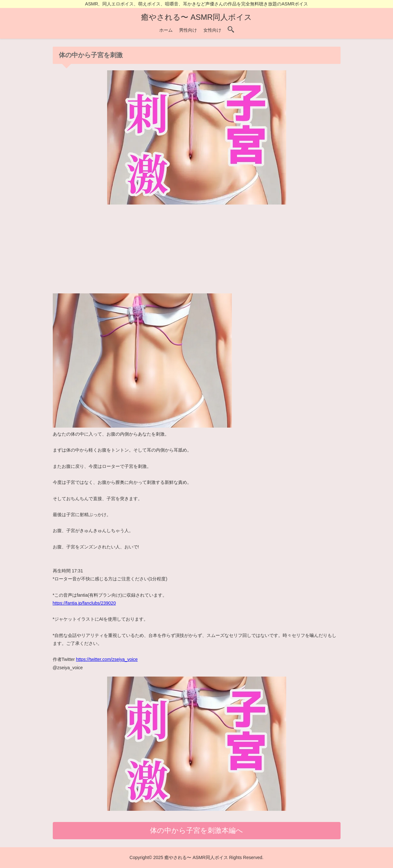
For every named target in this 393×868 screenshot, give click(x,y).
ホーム (166, 30)
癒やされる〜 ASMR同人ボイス (196, 17)
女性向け (212, 30)
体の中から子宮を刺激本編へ (196, 830)
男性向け (188, 30)
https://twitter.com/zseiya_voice (107, 659)
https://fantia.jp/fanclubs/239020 (84, 603)
